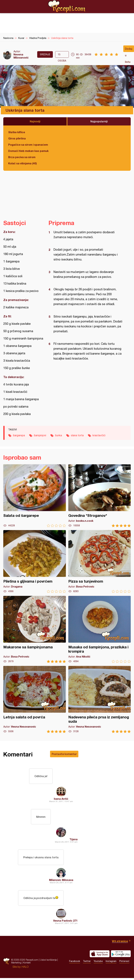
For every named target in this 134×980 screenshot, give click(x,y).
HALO (25, 968)
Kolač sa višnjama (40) (22, 163)
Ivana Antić (61, 799)
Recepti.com (67, 6)
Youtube (98, 963)
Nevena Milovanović (21, 56)
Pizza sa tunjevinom (100, 562)
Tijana (74, 840)
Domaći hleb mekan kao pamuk (28, 151)
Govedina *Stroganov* (100, 496)
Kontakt (27, 964)
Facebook (75, 963)
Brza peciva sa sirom (22, 157)
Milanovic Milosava (61, 881)
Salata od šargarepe (35, 496)
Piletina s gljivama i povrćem (35, 562)
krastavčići (99, 435)
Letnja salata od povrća (35, 699)
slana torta (77, 435)
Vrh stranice (120, 943)
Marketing (16, 964)
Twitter (87, 963)
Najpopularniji (99, 121)
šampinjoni (40, 435)
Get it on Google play (121, 955)
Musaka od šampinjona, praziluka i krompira (100, 629)
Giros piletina (17, 138)
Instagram (111, 963)
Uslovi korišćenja (48, 961)
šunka (58, 435)
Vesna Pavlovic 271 (65, 922)
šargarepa (19, 435)
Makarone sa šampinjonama (35, 629)
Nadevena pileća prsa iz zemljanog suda (100, 699)
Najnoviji (35, 121)
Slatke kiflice (17, 132)
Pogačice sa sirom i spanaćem (28, 145)
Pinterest (124, 963)
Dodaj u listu (129, 50)
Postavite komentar (64, 754)
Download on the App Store (100, 955)
